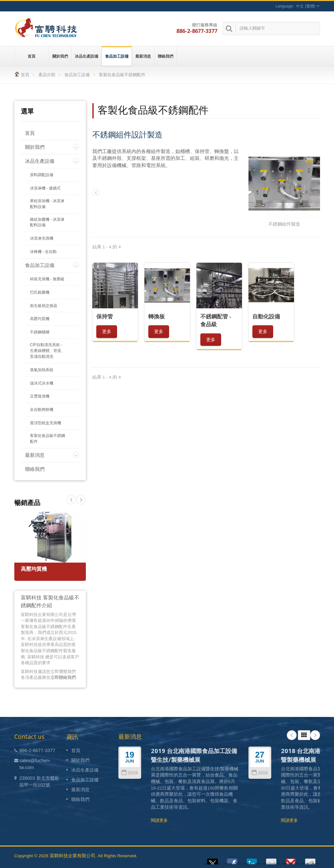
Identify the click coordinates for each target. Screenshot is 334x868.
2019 (130, 773)
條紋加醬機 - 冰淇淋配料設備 (47, 222)
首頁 (32, 56)
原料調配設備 (42, 175)
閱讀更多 (159, 820)
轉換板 (157, 316)
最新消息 (143, 56)
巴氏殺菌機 (40, 292)
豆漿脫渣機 (40, 396)
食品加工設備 (117, 56)
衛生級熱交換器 (44, 306)
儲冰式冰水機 (42, 383)
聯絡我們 (166, 56)
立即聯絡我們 (63, 677)
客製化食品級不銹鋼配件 (47, 439)
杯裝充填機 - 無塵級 (47, 279)
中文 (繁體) (306, 6)
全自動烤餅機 (42, 410)
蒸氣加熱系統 (42, 370)
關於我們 (60, 56)
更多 (107, 331)
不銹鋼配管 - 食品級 (216, 320)
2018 (260, 773)
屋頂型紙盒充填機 (46, 423)
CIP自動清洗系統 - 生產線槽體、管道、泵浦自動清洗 (47, 351)
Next (71, 500)
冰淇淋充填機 (42, 238)
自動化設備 (266, 316)
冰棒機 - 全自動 (43, 252)
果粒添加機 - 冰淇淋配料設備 (47, 204)
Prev (81, 500)
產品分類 (47, 75)
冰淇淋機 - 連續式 (45, 188)
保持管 (105, 316)
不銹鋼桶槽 (40, 332)
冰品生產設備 (87, 56)
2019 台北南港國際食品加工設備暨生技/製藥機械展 (194, 755)
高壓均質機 (40, 319)
